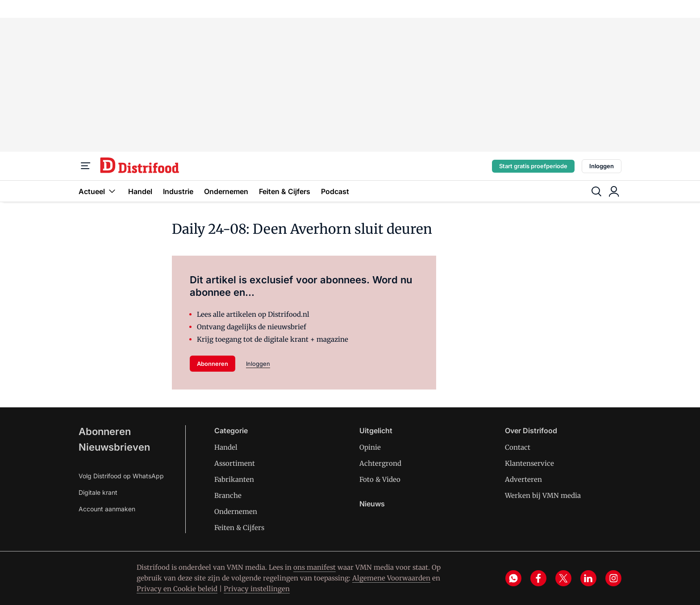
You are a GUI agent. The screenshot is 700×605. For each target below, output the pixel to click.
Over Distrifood (531, 431)
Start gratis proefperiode (533, 166)
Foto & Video (380, 479)
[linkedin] (588, 578)
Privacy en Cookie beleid (177, 589)
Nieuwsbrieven (114, 447)
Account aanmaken (107, 509)
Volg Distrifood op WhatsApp (121, 476)
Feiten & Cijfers (285, 191)
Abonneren (212, 364)
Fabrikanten (234, 479)
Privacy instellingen (257, 589)
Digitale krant (98, 492)
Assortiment (235, 463)
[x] (563, 578)
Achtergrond (380, 463)
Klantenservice (529, 463)
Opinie (370, 447)
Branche (228, 495)
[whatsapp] (513, 578)
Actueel (98, 191)
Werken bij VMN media (543, 495)
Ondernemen (226, 191)
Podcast (335, 191)
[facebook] (538, 578)
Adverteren (523, 479)
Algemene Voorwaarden (391, 578)
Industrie (178, 191)
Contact (518, 447)
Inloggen (602, 166)
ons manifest (315, 567)
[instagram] (613, 578)
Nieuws (372, 504)
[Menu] (86, 166)
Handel (140, 191)
